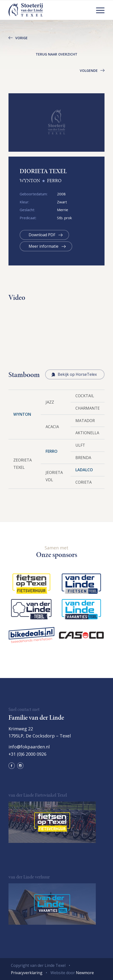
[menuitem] (98, 10)
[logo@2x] (47, 10)
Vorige (21, 38)
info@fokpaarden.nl (29, 747)
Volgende (89, 71)
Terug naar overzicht (56, 54)
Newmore (85, 973)
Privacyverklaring (27, 973)
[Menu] (98, 10)
